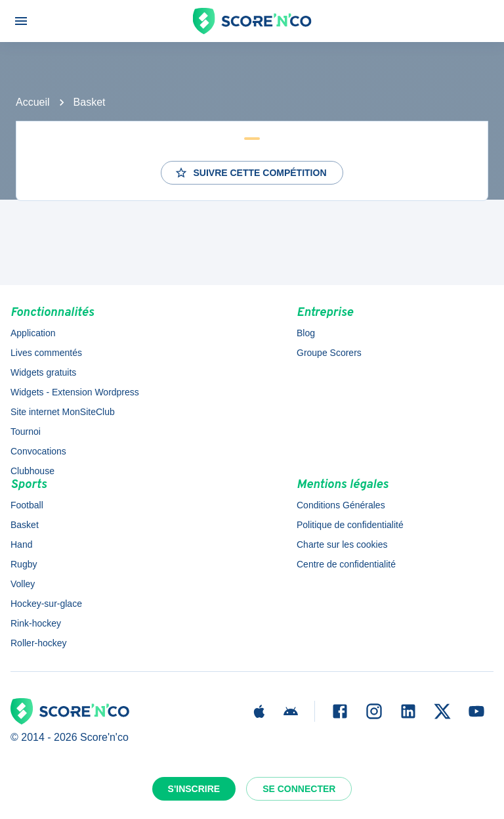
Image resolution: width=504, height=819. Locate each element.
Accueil (33, 102)
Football (27, 505)
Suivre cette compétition (250, 173)
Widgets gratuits (43, 372)
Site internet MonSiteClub (63, 412)
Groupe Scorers (329, 353)
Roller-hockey (39, 643)
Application (33, 333)
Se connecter (299, 789)
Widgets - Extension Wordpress (75, 392)
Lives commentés (46, 353)
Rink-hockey (36, 623)
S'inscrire (194, 789)
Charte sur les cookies (342, 544)
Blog (306, 333)
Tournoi (26, 432)
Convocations (38, 451)
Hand (21, 544)
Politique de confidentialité (350, 525)
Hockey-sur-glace (46, 604)
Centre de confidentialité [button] (346, 564)
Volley (23, 584)
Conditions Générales (341, 505)
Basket (90, 102)
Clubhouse (32, 471)
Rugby (24, 564)
